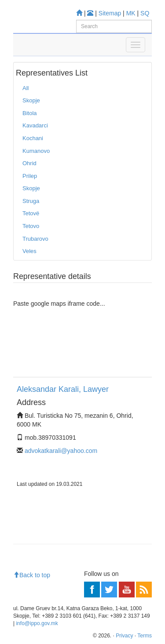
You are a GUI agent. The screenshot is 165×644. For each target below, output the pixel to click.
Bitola (30, 113)
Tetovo (31, 226)
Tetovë (31, 213)
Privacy (124, 636)
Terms (145, 636)
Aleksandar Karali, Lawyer (63, 389)
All (26, 88)
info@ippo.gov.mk (37, 623)
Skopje (31, 100)
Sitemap (110, 13)
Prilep (30, 176)
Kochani (33, 138)
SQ (145, 13)
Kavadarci (35, 125)
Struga (31, 201)
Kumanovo (36, 151)
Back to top (32, 575)
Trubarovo (35, 239)
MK (131, 13)
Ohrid (29, 163)
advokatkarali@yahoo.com (61, 451)
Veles (29, 251)
